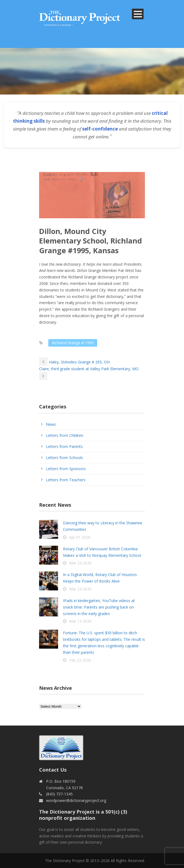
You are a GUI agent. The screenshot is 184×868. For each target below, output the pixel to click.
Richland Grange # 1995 (73, 343)
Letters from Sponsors (66, 469)
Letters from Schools (64, 458)
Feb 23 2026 (80, 660)
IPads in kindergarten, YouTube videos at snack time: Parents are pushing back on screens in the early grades (99, 607)
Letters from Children (65, 435)
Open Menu (138, 14)
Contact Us (53, 770)
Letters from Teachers (66, 480)
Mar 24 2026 (80, 563)
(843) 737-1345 (59, 794)
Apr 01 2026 (80, 537)
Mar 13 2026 (80, 621)
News (51, 424)
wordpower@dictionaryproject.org (76, 800)
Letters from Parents (64, 446)
